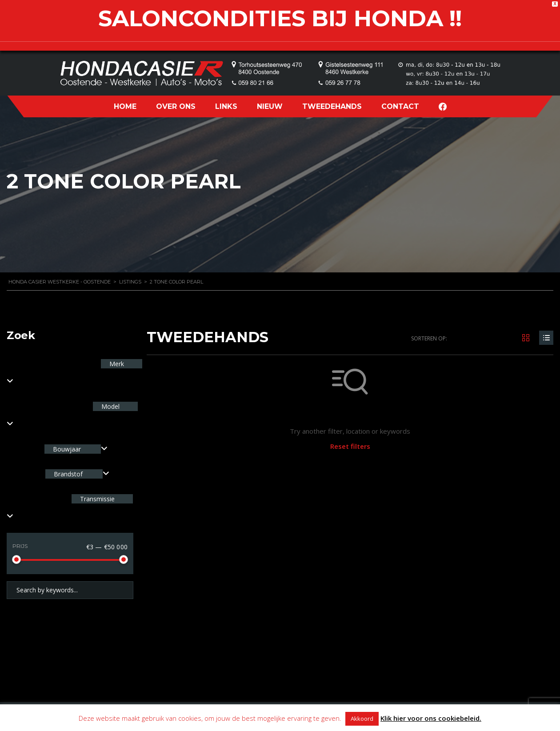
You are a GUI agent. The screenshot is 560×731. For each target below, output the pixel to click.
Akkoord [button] (362, 719)
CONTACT (400, 106)
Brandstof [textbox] (68, 474)
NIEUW (270, 106)
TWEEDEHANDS (332, 106)
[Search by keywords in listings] (70, 590)
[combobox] (76, 449)
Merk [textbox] (116, 364)
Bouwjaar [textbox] (67, 449)
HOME (125, 106)
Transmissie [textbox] (96, 499)
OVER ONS (176, 106)
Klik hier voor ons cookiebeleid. (431, 718)
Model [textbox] (110, 406)
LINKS (226, 106)
